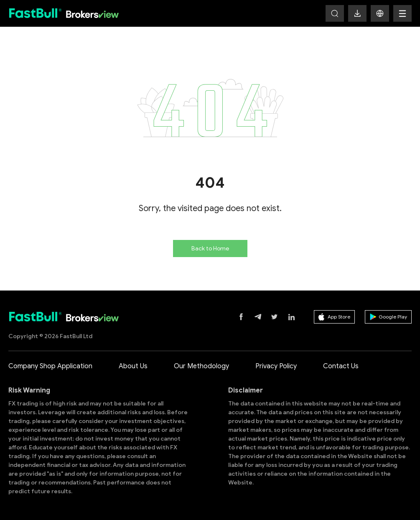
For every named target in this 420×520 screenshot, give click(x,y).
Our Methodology (201, 366)
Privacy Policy (276, 366)
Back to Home (210, 249)
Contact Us (341, 366)
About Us (133, 366)
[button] (380, 13)
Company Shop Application (50, 366)
